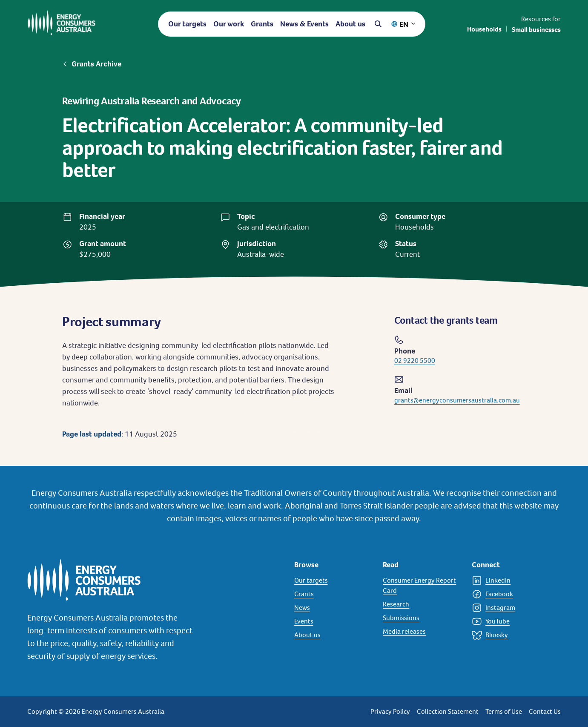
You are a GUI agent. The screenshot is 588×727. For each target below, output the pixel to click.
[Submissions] (422, 618)
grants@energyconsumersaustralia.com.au (457, 400)
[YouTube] (511, 621)
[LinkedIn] (511, 580)
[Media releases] (422, 632)
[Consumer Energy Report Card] (422, 586)
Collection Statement (448, 711)
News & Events (304, 24)
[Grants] (334, 594)
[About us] (334, 635)
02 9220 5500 (415, 361)
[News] (334, 608)
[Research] (422, 604)
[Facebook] (511, 594)
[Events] (334, 621)
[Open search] (378, 24)
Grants (262, 24)
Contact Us (545, 711)
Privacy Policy (390, 711)
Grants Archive (96, 64)
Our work (229, 24)
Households (484, 29)
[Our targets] (334, 580)
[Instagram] (511, 608)
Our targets (187, 24)
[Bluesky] (511, 635)
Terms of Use (504, 711)
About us (350, 24)
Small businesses (536, 30)
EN (404, 24)
